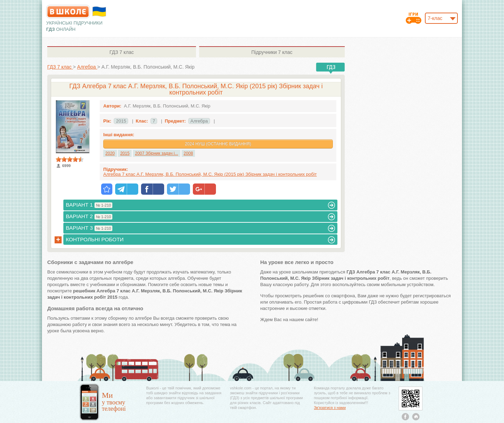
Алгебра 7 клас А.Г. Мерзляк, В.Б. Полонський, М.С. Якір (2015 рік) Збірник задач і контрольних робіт (210, 174)
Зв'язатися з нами (330, 408)
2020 (110, 153)
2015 (125, 153)
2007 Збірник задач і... (157, 153)
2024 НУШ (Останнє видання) (218, 144)
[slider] (70, 159)
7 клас (122, 52)
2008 (188, 153)
